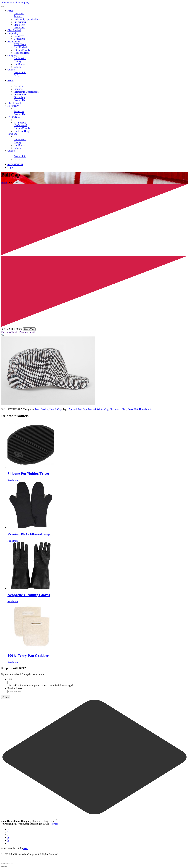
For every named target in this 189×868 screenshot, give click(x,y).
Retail (10, 11)
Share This (29, 329)
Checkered (115, 409)
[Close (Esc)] (12, 863)
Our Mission (20, 58)
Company (12, 56)
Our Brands (19, 64)
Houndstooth (146, 409)
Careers (18, 67)
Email (32, 332)
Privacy (55, 824)
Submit (6, 697)
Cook (130, 409)
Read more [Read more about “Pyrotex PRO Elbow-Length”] (13, 541)
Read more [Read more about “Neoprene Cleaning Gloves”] (13, 601)
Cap (106, 409)
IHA (25, 848)
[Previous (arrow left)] (2, 866)
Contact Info (20, 72)
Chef (124, 409)
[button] (3, 335)
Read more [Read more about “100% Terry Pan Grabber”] (13, 662)
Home (4, 183)
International (20, 22)
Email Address (15, 688)
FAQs (17, 75)
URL (10, 679)
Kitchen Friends (22, 50)
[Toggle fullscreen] (6, 863)
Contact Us (19, 28)
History (17, 61)
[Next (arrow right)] (6, 866)
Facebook (6, 332)
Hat (136, 409)
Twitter (15, 332)
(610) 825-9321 (15, 164)
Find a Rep (19, 25)
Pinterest (24, 332)
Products (18, 16)
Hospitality (13, 33)
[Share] (9, 863)
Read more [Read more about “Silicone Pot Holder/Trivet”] (13, 480)
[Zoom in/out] (2, 863)
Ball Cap (82, 409)
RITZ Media (20, 44)
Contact (11, 70)
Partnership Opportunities (27, 19)
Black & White (96, 409)
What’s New (14, 42)
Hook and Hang (22, 53)
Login (10, 167)
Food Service (42, 409)
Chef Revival (14, 30)
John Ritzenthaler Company (15, 3)
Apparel (73, 409)
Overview (19, 13)
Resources (19, 36)
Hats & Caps (56, 409)
